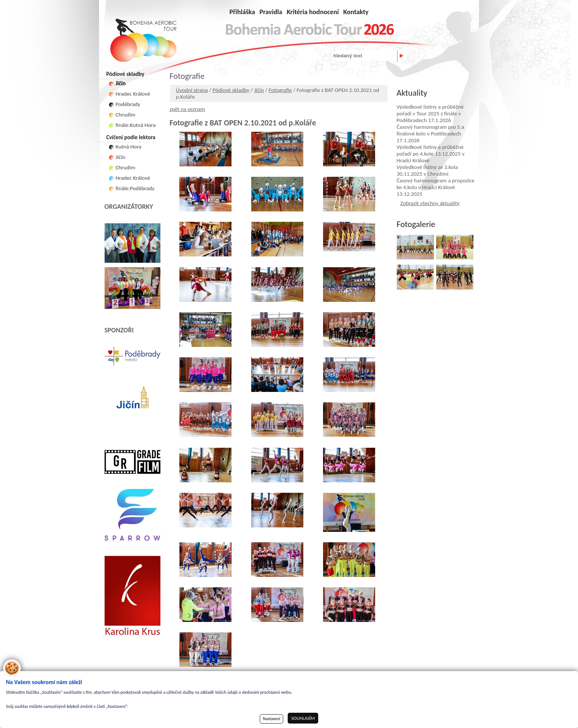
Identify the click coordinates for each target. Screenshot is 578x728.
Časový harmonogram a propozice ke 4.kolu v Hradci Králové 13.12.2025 (436, 187)
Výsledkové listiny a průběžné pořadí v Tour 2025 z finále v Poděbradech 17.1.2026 (430, 114)
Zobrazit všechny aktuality (430, 203)
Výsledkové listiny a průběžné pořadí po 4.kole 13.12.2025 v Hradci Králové (431, 154)
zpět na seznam (187, 109)
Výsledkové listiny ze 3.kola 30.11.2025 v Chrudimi (427, 170)
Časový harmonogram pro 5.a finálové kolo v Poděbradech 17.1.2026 (430, 134)
